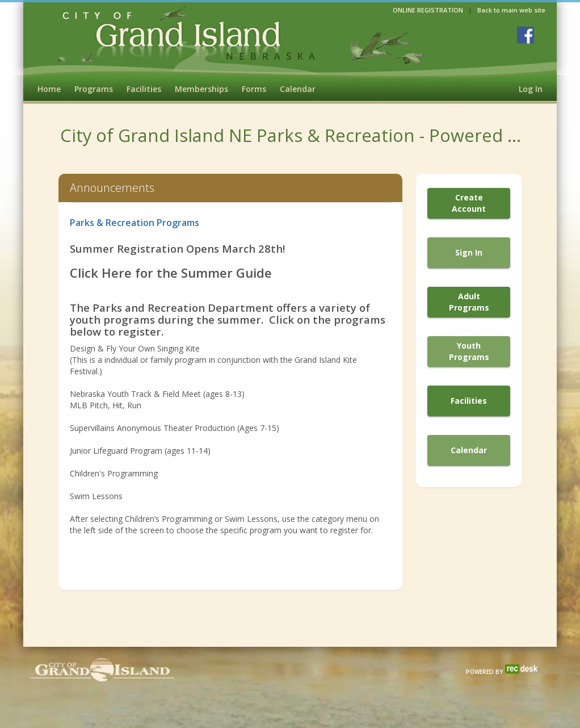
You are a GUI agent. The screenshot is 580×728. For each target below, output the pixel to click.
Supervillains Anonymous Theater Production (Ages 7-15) (176, 428)
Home (49, 89)
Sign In (469, 252)
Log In (531, 89)
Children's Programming (114, 473)
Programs (94, 89)
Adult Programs (469, 302)
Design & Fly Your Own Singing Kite (135, 348)
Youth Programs (469, 351)
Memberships (201, 89)
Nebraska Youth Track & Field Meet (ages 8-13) (157, 394)
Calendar (298, 89)
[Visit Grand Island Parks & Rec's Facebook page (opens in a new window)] (526, 35)
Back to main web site (511, 10)
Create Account (469, 203)
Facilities (144, 89)
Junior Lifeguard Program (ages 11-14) (141, 451)
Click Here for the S (129, 273)
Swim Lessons (96, 496)
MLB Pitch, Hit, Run (107, 405)
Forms (254, 89)
